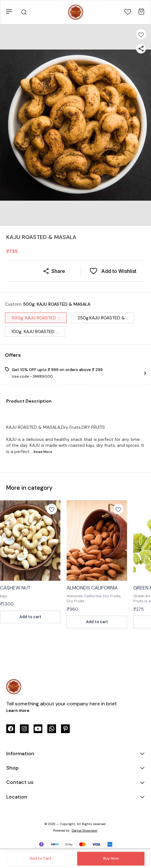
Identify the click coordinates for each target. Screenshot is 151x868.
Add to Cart (40, 858)
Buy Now (111, 858)
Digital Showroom (85, 830)
